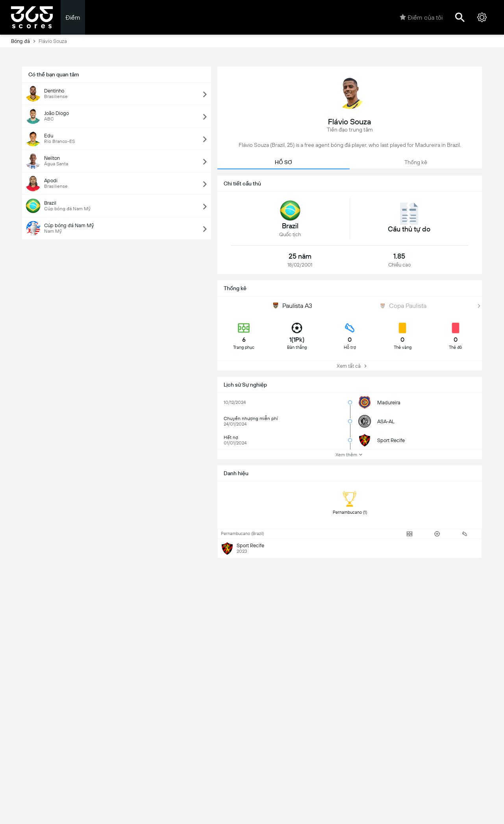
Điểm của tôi (421, 17)
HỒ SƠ (283, 162)
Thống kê (416, 162)
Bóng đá (25, 41)
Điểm (73, 18)
